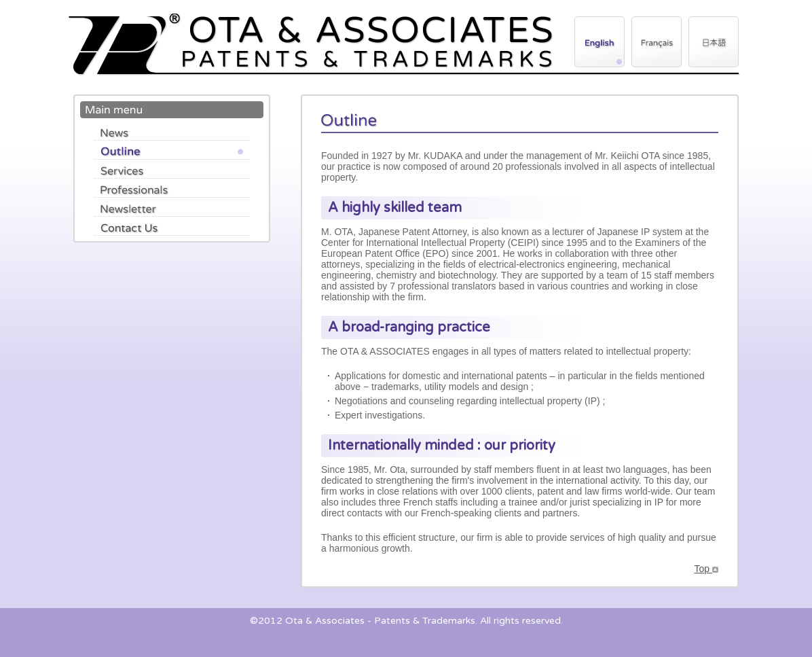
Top (706, 569)
